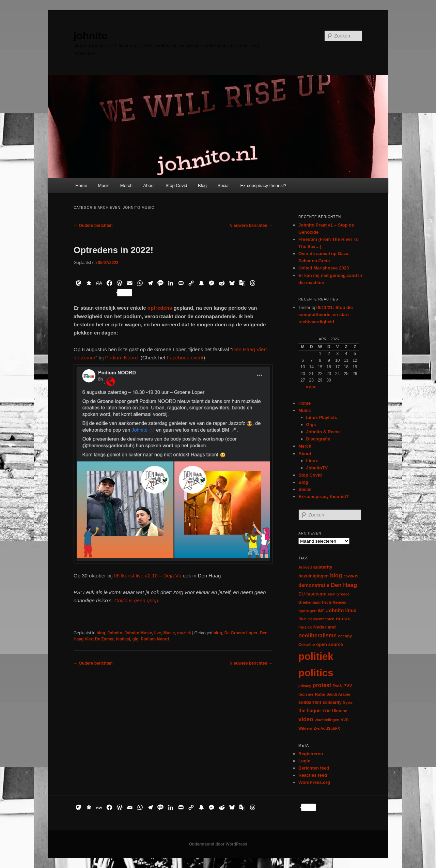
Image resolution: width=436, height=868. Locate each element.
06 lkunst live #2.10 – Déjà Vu (147, 576)
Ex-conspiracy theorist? (263, 185)
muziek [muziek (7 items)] (305, 627)
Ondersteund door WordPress (218, 844)
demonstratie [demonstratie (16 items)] (314, 585)
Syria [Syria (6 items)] (348, 702)
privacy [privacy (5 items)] (305, 686)
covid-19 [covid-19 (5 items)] (351, 576)
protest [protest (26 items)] (322, 685)
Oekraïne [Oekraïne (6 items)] (307, 645)
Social (224, 185)
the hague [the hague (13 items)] (309, 711)
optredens (160, 308)
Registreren (311, 754)
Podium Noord (122, 358)
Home (81, 185)
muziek (184, 633)
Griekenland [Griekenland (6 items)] (309, 602)
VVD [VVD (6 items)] (345, 720)
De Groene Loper (241, 633)
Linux (312, 461)
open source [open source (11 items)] (330, 644)
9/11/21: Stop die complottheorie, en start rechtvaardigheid (326, 315)
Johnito (115, 633)
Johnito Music (138, 633)
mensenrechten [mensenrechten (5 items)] (321, 619)
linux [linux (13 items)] (351, 610)
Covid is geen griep (136, 600)
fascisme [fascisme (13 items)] (316, 594)
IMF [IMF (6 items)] (321, 611)
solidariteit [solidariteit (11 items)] (310, 702)
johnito (91, 36)
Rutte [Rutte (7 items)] (320, 694)
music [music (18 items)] (343, 618)
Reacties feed (313, 775)
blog (101, 633)
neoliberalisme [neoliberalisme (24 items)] (317, 635)
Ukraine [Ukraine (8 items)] (340, 711)
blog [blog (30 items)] (336, 576)
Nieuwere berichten (251, 226)
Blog (202, 185)
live (158, 633)
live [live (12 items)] (302, 619)
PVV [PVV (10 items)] (348, 686)
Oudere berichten (93, 226)
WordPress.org (314, 782)
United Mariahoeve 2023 (324, 268)
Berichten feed (314, 768)
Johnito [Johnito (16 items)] (335, 610)
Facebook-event (185, 358)
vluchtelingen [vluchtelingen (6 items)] (327, 720)
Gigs (311, 425)
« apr (310, 387)
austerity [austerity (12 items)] (323, 567)
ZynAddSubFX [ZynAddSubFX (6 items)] (327, 728)
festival (123, 639)
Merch (126, 185)
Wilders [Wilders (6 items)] (305, 728)
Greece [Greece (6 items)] (343, 594)
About (149, 185)
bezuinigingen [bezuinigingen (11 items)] (314, 576)
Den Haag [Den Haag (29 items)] (344, 585)
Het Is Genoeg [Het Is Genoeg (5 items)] (334, 602)
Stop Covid (176, 185)
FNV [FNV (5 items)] (331, 594)
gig (136, 639)
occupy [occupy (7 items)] (345, 636)
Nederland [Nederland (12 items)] (325, 627)
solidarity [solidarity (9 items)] (332, 702)
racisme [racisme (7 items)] (306, 694)
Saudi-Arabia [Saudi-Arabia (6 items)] (338, 694)
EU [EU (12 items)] (302, 594)
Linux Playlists (322, 417)
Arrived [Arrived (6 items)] (305, 567)
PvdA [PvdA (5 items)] (337, 686)
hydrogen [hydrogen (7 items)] (307, 611)
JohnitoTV (317, 468)
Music (104, 185)
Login (304, 761)
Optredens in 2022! (113, 250)
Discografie (318, 439)
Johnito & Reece (324, 432)
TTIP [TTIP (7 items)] (326, 711)
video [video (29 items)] (306, 719)
